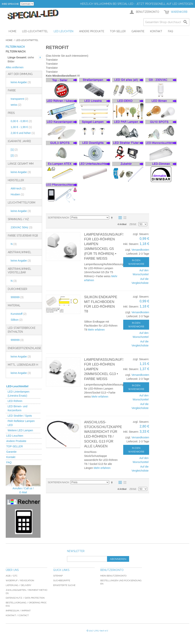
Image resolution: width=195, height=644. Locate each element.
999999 (17, 297)
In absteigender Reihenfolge (113, 218)
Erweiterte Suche (64, 585)
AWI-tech (18, 188)
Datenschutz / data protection (25, 598)
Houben (17, 194)
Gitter (125, 218)
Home (9, 40)
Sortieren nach (58, 218)
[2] (14, 155)
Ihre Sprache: (11, 4)
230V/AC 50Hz (22, 227)
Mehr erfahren (96, 330)
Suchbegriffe (62, 580)
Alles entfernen (15, 67)
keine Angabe (21, 82)
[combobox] (166, 22)
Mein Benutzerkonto (113, 576)
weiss (16, 105)
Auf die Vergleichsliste (140, 281)
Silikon (17, 320)
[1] (14, 150)
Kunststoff (19, 314)
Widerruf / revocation (20, 580)
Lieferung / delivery (18, 585)
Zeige (133, 224)
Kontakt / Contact (17, 615)
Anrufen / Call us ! (23, 488)
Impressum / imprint (18, 611)
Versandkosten (140, 250)
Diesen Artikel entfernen (40, 57)
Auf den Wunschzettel (141, 272)
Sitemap (58, 576)
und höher (23, 133)
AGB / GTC (12, 576)
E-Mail (23, 492)
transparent (19, 99)
